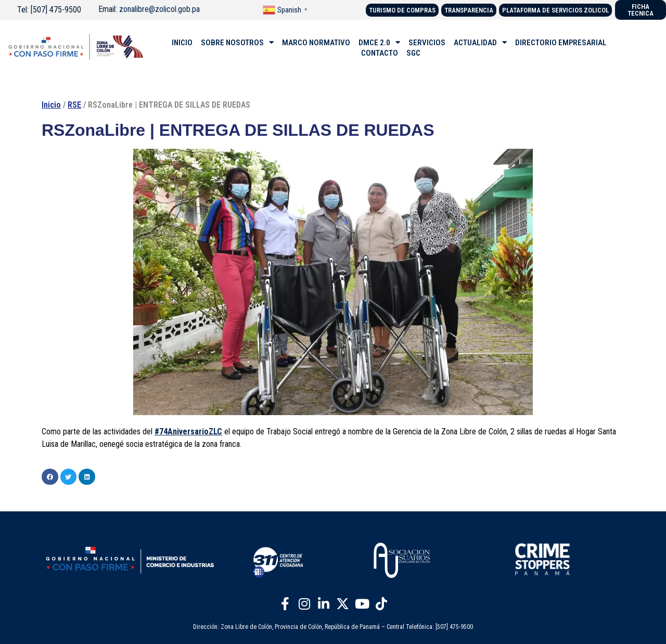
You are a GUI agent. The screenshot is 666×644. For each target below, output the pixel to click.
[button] (50, 477)
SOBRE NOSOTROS (237, 43)
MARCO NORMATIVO (316, 43)
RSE (74, 105)
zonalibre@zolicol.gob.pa (159, 9)
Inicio (51, 105)
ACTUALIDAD (480, 43)
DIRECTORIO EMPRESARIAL (561, 43)
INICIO (182, 43)
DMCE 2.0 (379, 43)
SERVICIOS (427, 43)
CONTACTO (380, 53)
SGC (413, 53)
